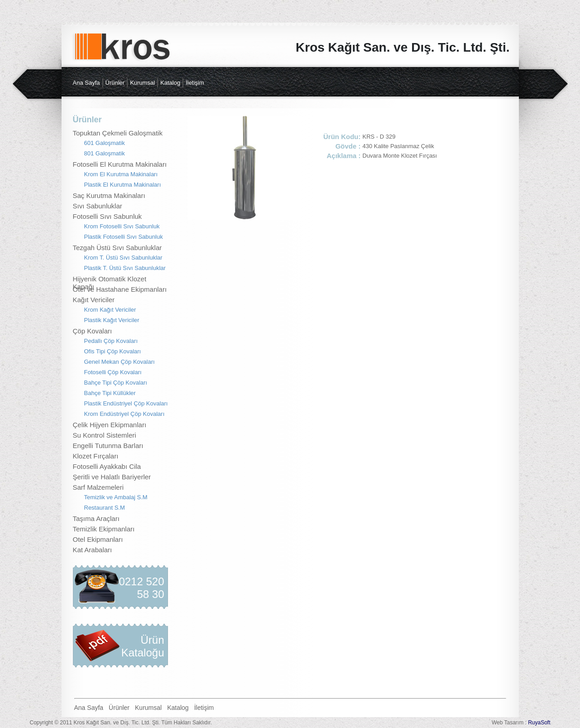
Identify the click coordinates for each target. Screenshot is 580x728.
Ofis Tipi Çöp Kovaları (113, 351)
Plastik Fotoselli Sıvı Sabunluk (124, 237)
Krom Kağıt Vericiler (110, 310)
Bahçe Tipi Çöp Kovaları (116, 383)
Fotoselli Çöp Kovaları (113, 372)
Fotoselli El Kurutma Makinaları (120, 164)
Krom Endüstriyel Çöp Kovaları (125, 414)
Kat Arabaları (93, 550)
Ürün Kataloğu (143, 646)
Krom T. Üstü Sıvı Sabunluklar (123, 258)
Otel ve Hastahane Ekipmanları (120, 289)
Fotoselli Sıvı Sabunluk (108, 216)
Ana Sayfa (86, 83)
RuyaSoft (539, 723)
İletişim (195, 83)
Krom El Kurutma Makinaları (121, 174)
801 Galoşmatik (105, 153)
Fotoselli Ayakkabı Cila (107, 466)
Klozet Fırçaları (96, 456)
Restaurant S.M (105, 508)
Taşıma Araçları (96, 518)
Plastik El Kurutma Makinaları (123, 185)
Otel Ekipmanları (98, 539)
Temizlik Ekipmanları (104, 529)
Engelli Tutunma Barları (108, 446)
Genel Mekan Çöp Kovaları (120, 362)
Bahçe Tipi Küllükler (110, 393)
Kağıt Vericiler (94, 300)
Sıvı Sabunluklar (98, 206)
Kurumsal (142, 83)
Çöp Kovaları (93, 331)
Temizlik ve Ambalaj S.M (116, 497)
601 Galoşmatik (105, 143)
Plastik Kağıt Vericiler (112, 320)
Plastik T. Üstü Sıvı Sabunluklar (125, 268)
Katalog (170, 83)
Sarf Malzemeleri (98, 487)
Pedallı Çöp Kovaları (111, 341)
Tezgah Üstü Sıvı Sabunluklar (117, 248)
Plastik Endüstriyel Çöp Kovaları (126, 403)
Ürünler (115, 83)
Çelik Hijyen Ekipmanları (110, 425)
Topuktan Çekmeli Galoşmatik (118, 133)
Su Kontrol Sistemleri (105, 435)
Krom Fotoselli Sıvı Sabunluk (122, 226)
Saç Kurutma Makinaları (109, 195)
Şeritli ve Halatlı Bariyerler (112, 477)
